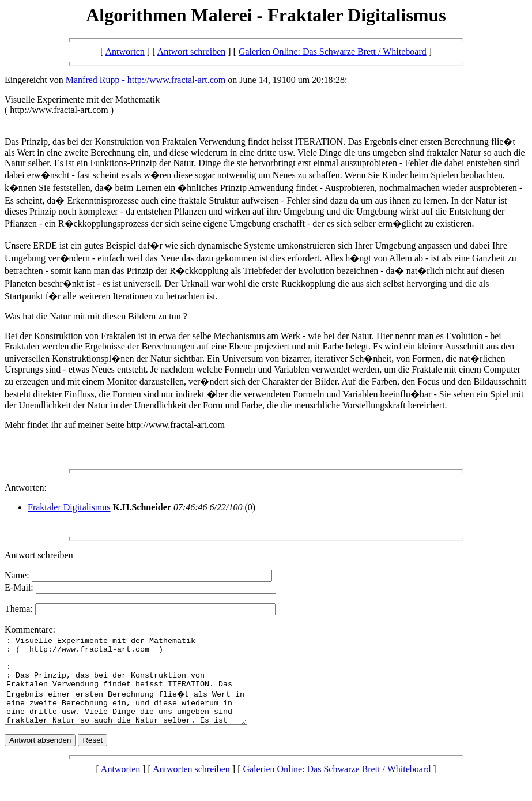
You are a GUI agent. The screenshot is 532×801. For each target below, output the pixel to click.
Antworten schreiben (191, 786)
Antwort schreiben (192, 52)
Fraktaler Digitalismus (69, 507)
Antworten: (26, 488)
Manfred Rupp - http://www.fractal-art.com (146, 80)
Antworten (124, 52)
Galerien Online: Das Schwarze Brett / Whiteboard (333, 52)
